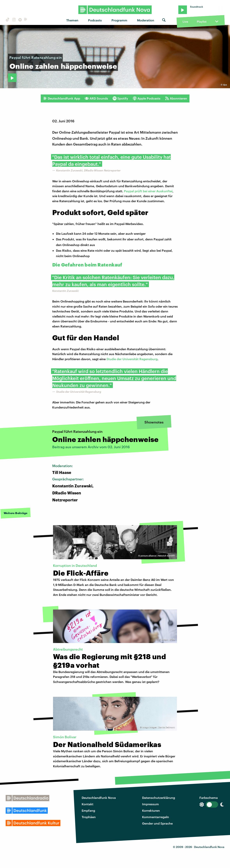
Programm (119, 20)
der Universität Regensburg (137, 359)
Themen (72, 20)
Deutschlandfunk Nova (99, 798)
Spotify (120, 98)
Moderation (146, 20)
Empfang (88, 810)
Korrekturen (151, 810)
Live (185, 22)
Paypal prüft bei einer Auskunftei (148, 191)
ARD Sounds (96, 98)
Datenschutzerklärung (159, 798)
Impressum (150, 804)
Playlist (202, 22)
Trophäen (89, 817)
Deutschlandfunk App (62, 98)
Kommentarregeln (156, 817)
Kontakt (88, 804)
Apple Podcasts (147, 98)
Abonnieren (176, 98)
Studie (112, 359)
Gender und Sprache (157, 823)
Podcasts (95, 20)
